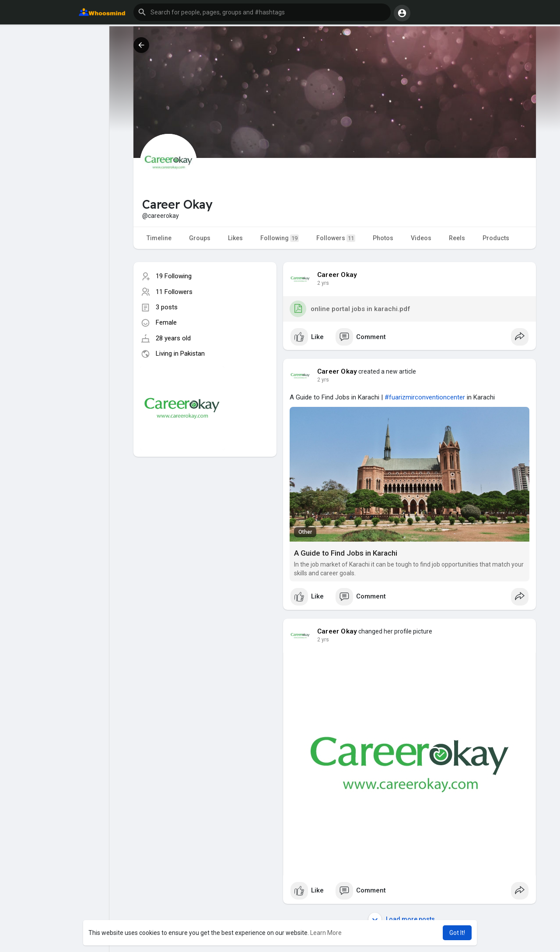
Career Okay (337, 275)
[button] (262, 12)
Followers (336, 238)
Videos (421, 238)
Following (280, 238)
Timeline (159, 238)
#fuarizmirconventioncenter (425, 397)
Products (496, 238)
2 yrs (323, 283)
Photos (383, 238)
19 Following (174, 276)
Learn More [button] (326, 933)
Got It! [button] (457, 933)
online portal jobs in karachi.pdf (350, 309)
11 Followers (174, 292)
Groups (200, 238)
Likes (235, 238)
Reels (457, 238)
